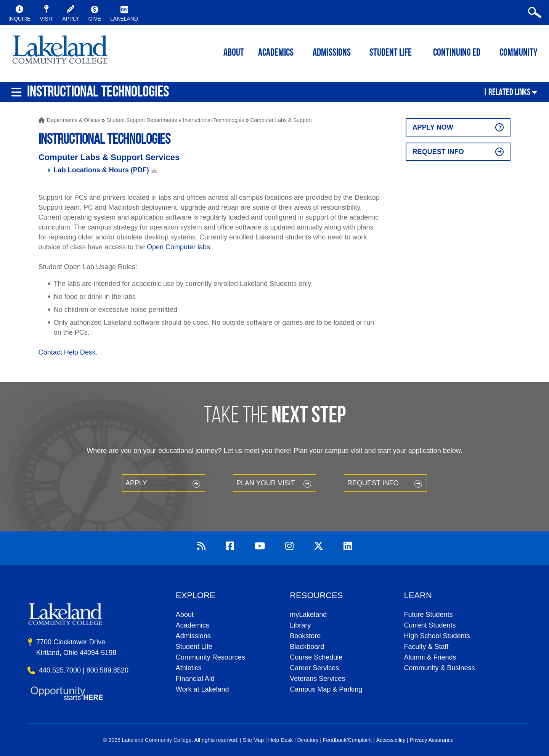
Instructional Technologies (214, 120)
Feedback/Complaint (347, 740)
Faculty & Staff (426, 647)
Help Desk (281, 740)
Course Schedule (316, 657)
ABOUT (234, 53)
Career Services (314, 668)
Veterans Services (317, 679)
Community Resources (210, 657)
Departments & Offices (74, 120)
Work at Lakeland (202, 689)
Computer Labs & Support (281, 120)
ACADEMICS (276, 53)
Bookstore (305, 636)
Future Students (429, 615)
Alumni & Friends (430, 657)
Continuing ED (457, 53)
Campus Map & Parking (326, 689)
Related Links (509, 92)
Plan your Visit (266, 483)
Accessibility (391, 740)
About (185, 615)
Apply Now (433, 127)
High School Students (437, 636)
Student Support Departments (142, 120)
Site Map (253, 740)
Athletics (189, 668)
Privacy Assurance (431, 740)
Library (300, 625)
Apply (136, 483)
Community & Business (440, 668)
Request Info (438, 152)
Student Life (391, 53)
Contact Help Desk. (68, 352)
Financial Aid (195, 679)
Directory (308, 740)
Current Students (430, 625)
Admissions (332, 53)
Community (518, 53)
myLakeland (60, 52)
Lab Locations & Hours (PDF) (101, 170)
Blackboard (307, 647)
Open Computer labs (178, 247)
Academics (193, 625)
